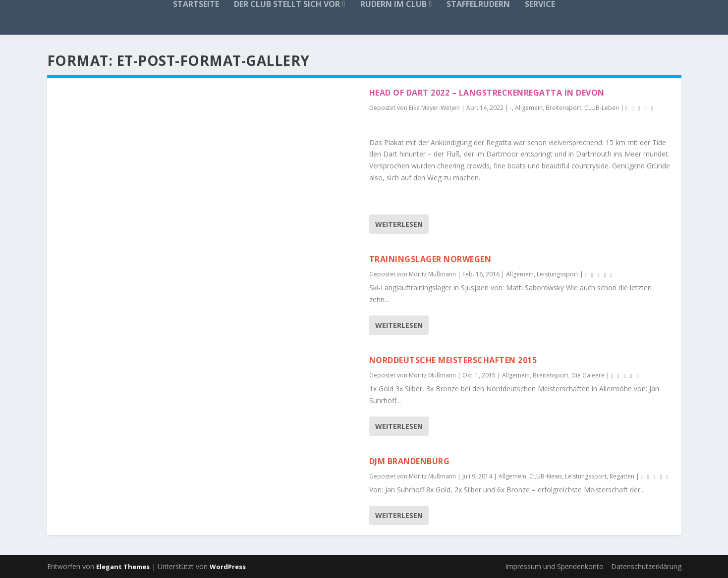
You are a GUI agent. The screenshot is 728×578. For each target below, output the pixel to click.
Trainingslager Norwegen (430, 259)
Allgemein (529, 108)
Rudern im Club (393, 5)
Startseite (196, 5)
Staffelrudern (478, 5)
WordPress (228, 567)
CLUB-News (546, 476)
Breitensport (563, 108)
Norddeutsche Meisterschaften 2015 (453, 360)
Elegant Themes (123, 567)
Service (540, 5)
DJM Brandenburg (410, 461)
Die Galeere (588, 375)
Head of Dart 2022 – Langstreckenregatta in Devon (487, 93)
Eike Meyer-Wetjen (434, 108)
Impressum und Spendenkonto (554, 566)
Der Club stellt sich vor (287, 5)
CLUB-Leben (602, 108)
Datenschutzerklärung (646, 566)
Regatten (622, 476)
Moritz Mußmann (432, 274)
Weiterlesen (399, 224)
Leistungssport (558, 274)
